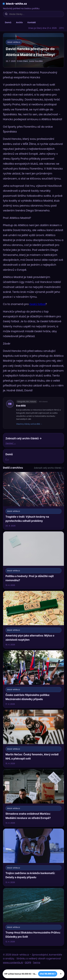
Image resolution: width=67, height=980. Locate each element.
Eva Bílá (21, 406)
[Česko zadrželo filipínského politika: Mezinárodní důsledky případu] (33, 679)
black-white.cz (16, 4)
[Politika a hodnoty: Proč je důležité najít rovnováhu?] (33, 560)
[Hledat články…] (35, 14)
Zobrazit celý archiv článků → (49, 468)
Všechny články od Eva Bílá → (29, 424)
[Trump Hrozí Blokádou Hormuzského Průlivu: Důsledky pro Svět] (33, 917)
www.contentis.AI (13, 963)
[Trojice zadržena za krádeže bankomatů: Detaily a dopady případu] (33, 857)
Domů (8, 22)
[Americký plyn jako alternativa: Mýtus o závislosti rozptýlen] (33, 620)
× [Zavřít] (61, 974)
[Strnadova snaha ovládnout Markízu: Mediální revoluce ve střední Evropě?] (33, 798)
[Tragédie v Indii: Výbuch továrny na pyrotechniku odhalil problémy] (33, 501)
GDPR (28, 963)
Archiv (19, 22)
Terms (37, 963)
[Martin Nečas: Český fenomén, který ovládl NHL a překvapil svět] (33, 739)
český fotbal (37, 304)
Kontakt (32, 22)
